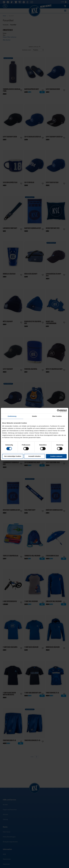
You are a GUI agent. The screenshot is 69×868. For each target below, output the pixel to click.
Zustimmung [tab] (12, 416)
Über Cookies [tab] (57, 416)
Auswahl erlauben (34, 456)
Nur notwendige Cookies (13, 456)
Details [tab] (34, 416)
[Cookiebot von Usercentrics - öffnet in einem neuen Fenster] (58, 411)
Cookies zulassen (56, 456)
